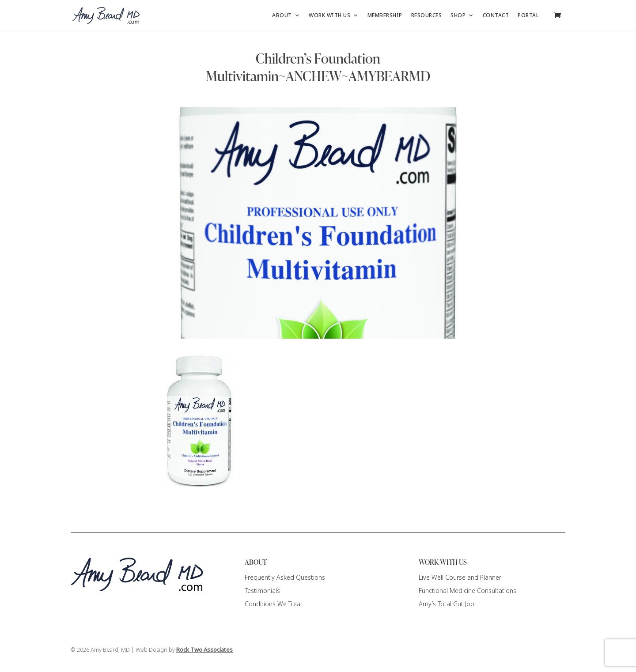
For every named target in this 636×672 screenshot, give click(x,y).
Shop (462, 15)
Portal (528, 15)
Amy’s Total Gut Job (447, 604)
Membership (385, 15)
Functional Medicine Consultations (468, 591)
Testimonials (262, 591)
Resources (427, 15)
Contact (496, 15)
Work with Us (334, 15)
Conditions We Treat (274, 604)
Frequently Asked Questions (285, 578)
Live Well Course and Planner (460, 578)
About (286, 15)
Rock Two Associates (204, 650)
